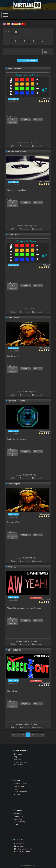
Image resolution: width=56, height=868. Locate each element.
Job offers (18, 819)
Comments (25, 146)
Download (18, 754)
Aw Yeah (12, 567)
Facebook (19, 844)
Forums (17, 794)
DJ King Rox (46, 182)
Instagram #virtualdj (23, 849)
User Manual (19, 787)
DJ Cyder (47, 600)
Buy (16, 757)
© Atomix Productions (28, 865)
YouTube (19, 846)
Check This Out (15, 650)
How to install (38, 146)
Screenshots (19, 765)
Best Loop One (14, 69)
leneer (48, 99)
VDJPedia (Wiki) (20, 792)
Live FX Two (13, 235)
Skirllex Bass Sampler (18, 401)
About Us (18, 814)
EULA (16, 824)
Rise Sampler (14, 484)
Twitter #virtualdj (22, 851)
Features (17, 759)
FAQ (16, 789)
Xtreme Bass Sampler (18, 152)
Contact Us (19, 816)
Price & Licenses (20, 762)
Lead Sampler (14, 318)
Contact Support (21, 784)
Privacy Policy (20, 822)
